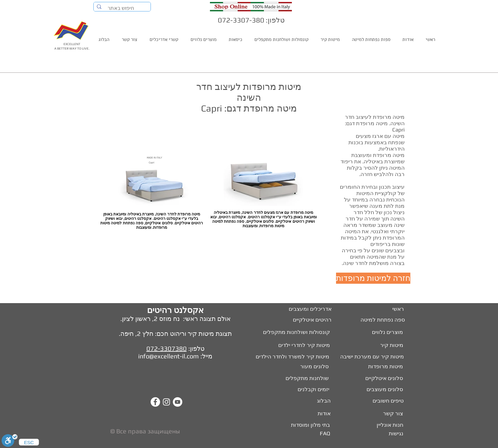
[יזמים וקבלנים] (308, 390)
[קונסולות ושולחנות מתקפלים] (291, 332)
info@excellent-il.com (168, 356)
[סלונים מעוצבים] (384, 390)
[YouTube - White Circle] (178, 402)
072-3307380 (167, 348)
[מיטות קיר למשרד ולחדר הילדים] (289, 357)
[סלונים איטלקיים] (383, 378)
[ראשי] (398, 309)
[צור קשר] (393, 414)
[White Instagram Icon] (166, 402)
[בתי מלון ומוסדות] (306, 425)
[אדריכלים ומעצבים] (307, 309)
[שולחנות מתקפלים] (306, 378)
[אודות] (323, 414)
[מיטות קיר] (391, 345)
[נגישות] (395, 434)
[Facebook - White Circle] (155, 402)
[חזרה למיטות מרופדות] (373, 278)
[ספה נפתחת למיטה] (382, 320)
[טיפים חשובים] (387, 401)
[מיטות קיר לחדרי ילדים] (299, 345)
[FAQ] (324, 434)
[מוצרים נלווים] (380, 332)
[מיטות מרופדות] (384, 367)
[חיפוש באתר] (122, 8)
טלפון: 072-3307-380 (251, 20)
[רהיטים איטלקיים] (309, 320)
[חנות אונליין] (389, 425)
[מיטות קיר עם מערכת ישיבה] (371, 357)
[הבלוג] (323, 401)
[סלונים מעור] (312, 367)
